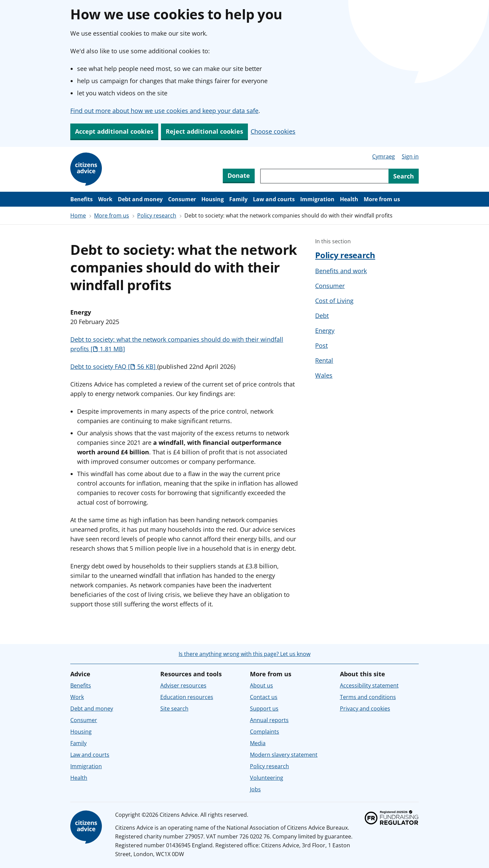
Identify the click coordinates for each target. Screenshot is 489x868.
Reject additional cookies (204, 131)
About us (261, 685)
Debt (322, 316)
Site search (174, 709)
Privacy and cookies (365, 709)
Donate (239, 175)
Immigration (317, 199)
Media (258, 743)
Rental (324, 360)
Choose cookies (273, 131)
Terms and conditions (368, 697)
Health (349, 199)
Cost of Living (334, 301)
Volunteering (267, 778)
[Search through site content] (324, 176)
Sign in (410, 156)
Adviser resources (183, 685)
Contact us (264, 697)
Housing (213, 199)
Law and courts (274, 199)
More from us (382, 199)
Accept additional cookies (114, 131)
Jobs (255, 789)
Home (78, 215)
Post (321, 345)
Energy (325, 331)
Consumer (182, 199)
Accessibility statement (369, 685)
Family (238, 199)
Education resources (187, 697)
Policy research (157, 215)
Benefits (81, 199)
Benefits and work (341, 271)
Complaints (265, 732)
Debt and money (140, 199)
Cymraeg (384, 156)
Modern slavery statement (284, 755)
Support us (264, 709)
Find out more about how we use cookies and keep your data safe (164, 111)
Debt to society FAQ (114, 366)
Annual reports (269, 720)
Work (105, 199)
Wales (324, 375)
